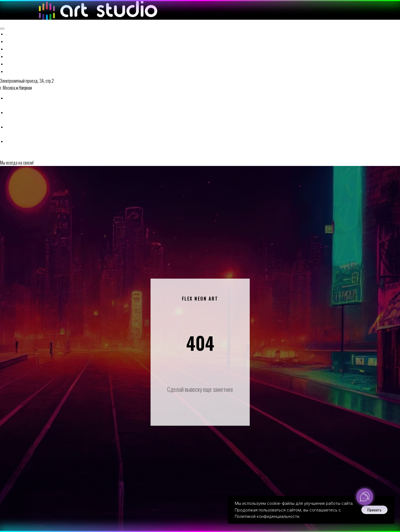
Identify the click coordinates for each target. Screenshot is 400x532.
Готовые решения (36, 33)
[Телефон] (10, 62)
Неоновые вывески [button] (38, 22)
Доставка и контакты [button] (42, 44)
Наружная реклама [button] (38, 27)
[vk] (10, 105)
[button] (18, 117)
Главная (17, 16)
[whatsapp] (10, 76)
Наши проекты (32, 38)
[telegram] (10, 91)
